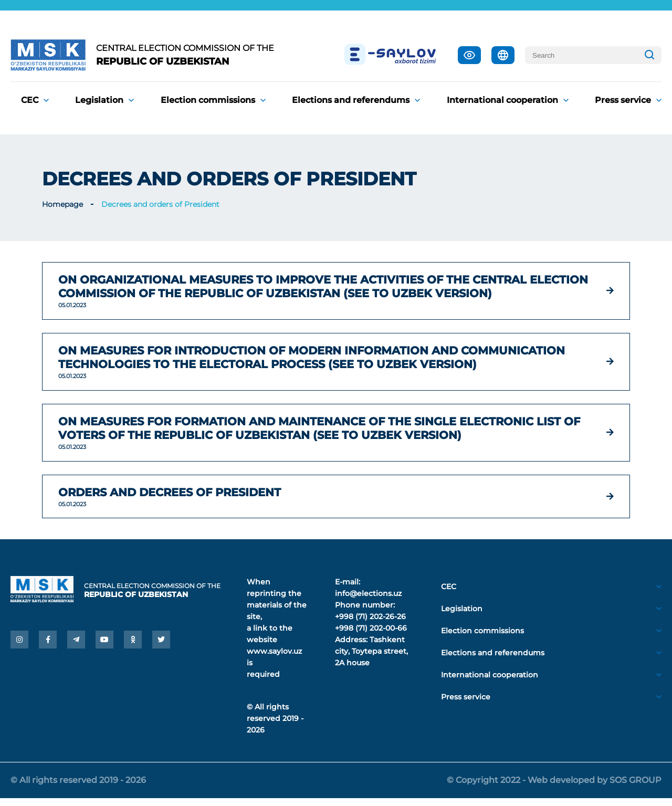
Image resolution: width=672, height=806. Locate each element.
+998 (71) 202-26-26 (370, 624)
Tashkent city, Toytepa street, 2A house (371, 659)
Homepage (62, 204)
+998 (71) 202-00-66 (371, 636)
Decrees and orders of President (160, 204)
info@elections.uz (368, 601)
